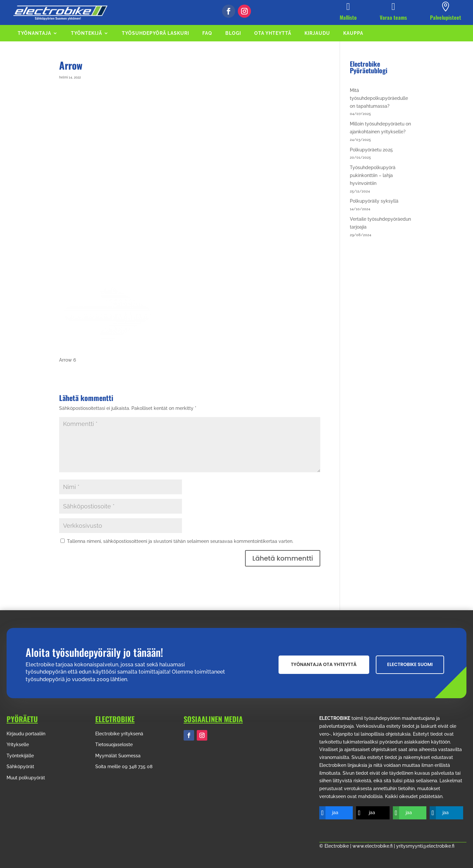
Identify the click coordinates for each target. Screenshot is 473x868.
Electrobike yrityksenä (119, 734)
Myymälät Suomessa (118, 756)
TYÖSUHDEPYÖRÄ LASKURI (156, 33)
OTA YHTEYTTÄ (273, 33)
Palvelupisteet (446, 17)
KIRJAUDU (317, 33)
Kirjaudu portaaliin (26, 734)
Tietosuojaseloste (114, 745)
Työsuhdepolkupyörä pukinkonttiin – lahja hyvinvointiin (373, 175)
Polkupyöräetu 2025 (371, 150)
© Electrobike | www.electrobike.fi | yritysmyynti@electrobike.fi (387, 846)
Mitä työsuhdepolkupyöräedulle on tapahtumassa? (379, 98)
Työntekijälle (20, 756)
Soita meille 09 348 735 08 (124, 767)
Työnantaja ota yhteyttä (324, 664)
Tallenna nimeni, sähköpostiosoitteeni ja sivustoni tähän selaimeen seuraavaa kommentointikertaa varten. (180, 541)
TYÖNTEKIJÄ (87, 33)
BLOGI (233, 33)
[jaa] (331, 813)
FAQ (207, 33)
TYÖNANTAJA (34, 33)
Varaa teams (393, 17)
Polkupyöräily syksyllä (374, 201)
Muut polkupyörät (26, 778)
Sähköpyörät (20, 767)
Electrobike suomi (410, 664)
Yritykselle (18, 745)
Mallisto (348, 17)
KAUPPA (353, 33)
